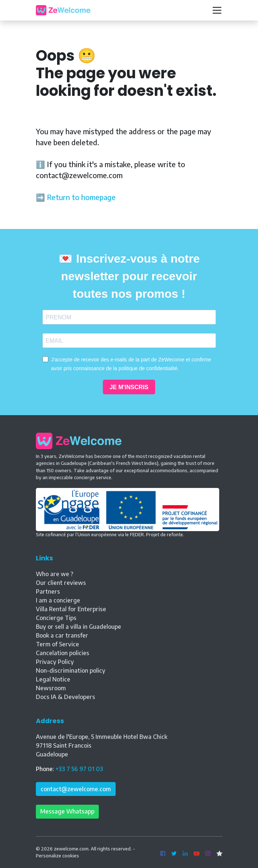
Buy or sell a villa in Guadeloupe (78, 627)
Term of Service (57, 644)
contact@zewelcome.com (76, 789)
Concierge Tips (56, 618)
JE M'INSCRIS (129, 387)
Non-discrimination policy (71, 670)
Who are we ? (55, 574)
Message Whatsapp (67, 811)
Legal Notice (53, 679)
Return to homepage (81, 197)
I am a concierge (58, 600)
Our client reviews (61, 583)
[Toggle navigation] (217, 10)
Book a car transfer (62, 635)
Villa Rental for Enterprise (71, 609)
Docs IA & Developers (66, 697)
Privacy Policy (55, 662)
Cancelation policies (63, 653)
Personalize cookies (57, 856)
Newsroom (51, 688)
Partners (48, 591)
